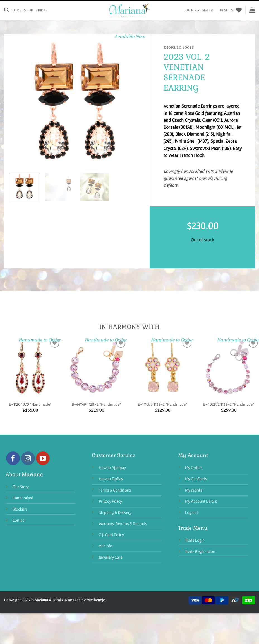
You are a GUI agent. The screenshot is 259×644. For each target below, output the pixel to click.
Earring (181, 88)
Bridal (42, 10)
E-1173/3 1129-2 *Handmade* (163, 404)
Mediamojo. (96, 600)
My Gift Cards (196, 479)
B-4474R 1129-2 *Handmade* (96, 404)
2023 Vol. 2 (187, 57)
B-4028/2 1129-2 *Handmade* (229, 404)
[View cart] (252, 10)
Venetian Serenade (184, 72)
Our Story (21, 487)
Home (16, 10)
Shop (28, 10)
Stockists (20, 509)
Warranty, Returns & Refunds (123, 523)
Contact (19, 520)
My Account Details (201, 501)
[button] (17, 161)
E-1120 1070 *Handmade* (30, 404)
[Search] (6, 10)
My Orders (194, 467)
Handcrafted (23, 498)
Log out (191, 512)
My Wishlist (194, 490)
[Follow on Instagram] (28, 458)
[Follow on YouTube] (43, 458)
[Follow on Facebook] (13, 458)
